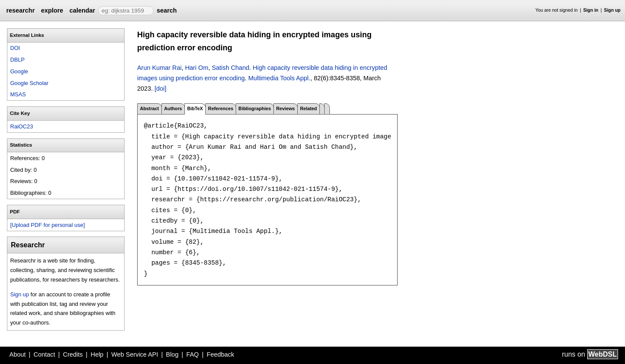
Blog (172, 354)
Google (19, 71)
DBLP (17, 60)
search (167, 10)
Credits (73, 354)
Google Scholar (29, 83)
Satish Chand (230, 68)
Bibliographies (255, 108)
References (220, 108)
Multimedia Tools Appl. (279, 78)
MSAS (18, 94)
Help (97, 354)
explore (52, 10)
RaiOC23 (21, 126)
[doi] (160, 89)
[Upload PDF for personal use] (47, 225)
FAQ (192, 354)
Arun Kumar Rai (159, 68)
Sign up (612, 10)
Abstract (149, 108)
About (18, 354)
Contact (44, 354)
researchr (20, 10)
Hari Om (197, 68)
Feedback (220, 354)
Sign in (591, 10)
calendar (82, 10)
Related (308, 108)
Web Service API (135, 354)
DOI (15, 48)
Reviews (285, 108)
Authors (173, 108)
